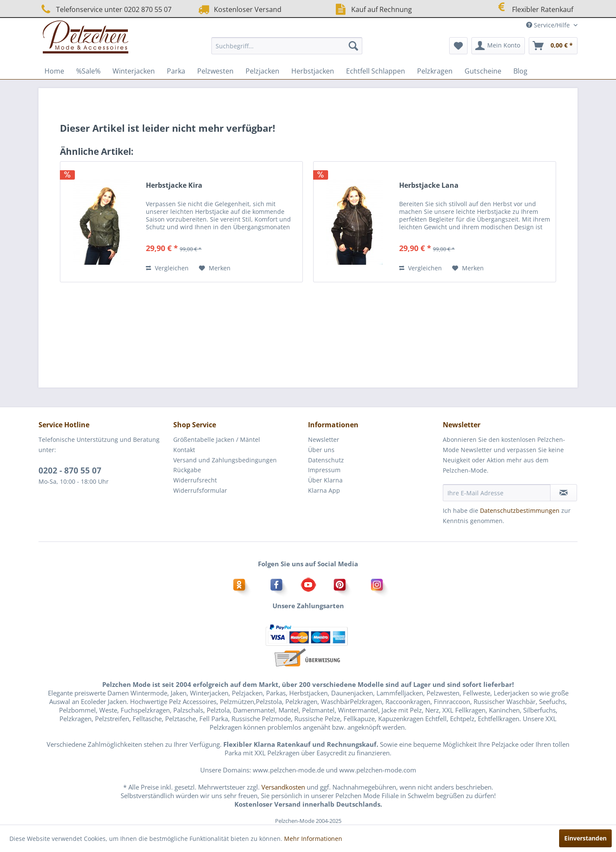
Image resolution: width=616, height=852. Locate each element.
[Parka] (176, 71)
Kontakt (184, 450)
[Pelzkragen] (435, 71)
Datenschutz (326, 460)
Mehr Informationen (313, 839)
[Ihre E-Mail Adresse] (497, 493)
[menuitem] (287, 46)
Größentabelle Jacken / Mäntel (217, 439)
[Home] (54, 71)
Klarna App (324, 490)
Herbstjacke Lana (429, 185)
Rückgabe (187, 470)
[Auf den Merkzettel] (215, 268)
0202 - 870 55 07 (70, 470)
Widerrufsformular (200, 490)
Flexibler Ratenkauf (533, 8)
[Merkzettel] (458, 46)
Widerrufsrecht (195, 480)
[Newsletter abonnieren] (564, 493)
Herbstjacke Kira (174, 185)
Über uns (321, 450)
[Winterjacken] (134, 71)
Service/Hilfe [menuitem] (549, 25)
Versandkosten (283, 787)
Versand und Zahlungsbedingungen (225, 460)
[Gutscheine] (483, 71)
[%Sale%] (88, 71)
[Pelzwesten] (215, 71)
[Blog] (520, 71)
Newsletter (324, 439)
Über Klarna (325, 480)
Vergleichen (167, 268)
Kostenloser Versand (239, 9)
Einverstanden (585, 838)
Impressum (324, 470)
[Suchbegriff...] (287, 46)
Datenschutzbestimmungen (520, 510)
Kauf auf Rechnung (372, 9)
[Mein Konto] (498, 46)
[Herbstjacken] (313, 71)
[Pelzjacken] (262, 71)
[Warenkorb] (553, 46)
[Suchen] (353, 46)
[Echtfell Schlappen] (376, 71)
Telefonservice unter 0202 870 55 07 (105, 9)
